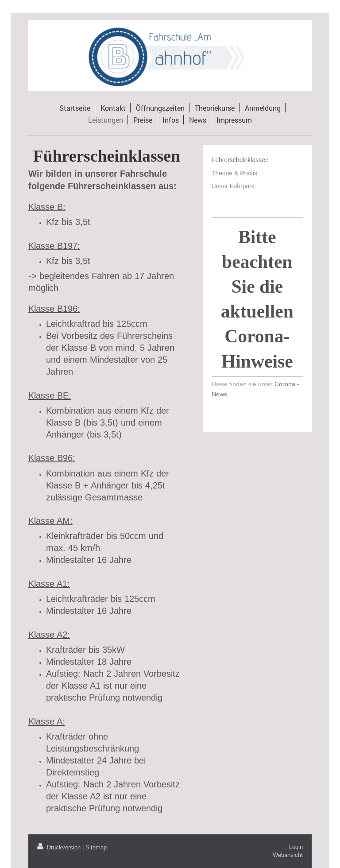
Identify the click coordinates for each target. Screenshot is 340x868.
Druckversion (60, 847)
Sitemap (96, 847)
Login (296, 847)
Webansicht (288, 855)
